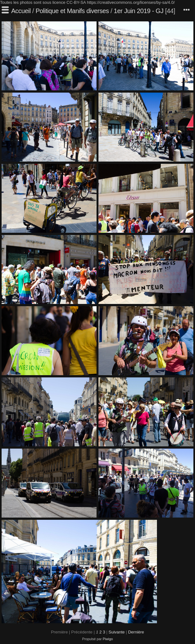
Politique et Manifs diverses (72, 11)
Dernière (136, 632)
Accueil (21, 11)
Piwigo (108, 639)
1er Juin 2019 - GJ (139, 11)
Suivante (117, 632)
